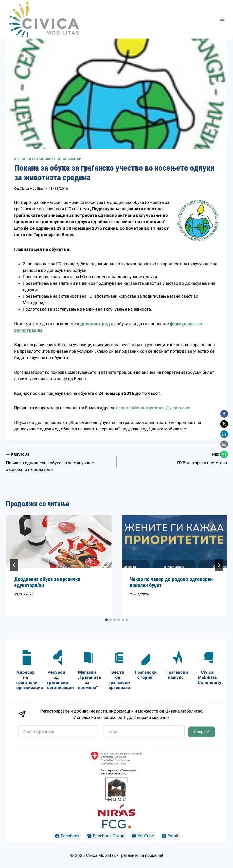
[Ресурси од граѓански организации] (56, 671)
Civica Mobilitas (32, 188)
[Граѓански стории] (145, 666)
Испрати (202, 732)
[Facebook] (224, 414)
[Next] (219, 565)
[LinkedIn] (224, 434)
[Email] (224, 444)
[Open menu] (222, 19)
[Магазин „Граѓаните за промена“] (87, 671)
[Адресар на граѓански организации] (25, 671)
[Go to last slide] (14, 565)
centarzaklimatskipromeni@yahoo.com (153, 408)
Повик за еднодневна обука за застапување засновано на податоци (59, 462)
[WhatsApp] (224, 454)
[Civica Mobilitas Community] (207, 668)
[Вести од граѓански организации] (118, 671)
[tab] (106, 620)
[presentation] (59, 542)
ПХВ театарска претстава (174, 458)
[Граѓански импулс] (176, 666)
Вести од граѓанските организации (48, 159)
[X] (224, 424)
